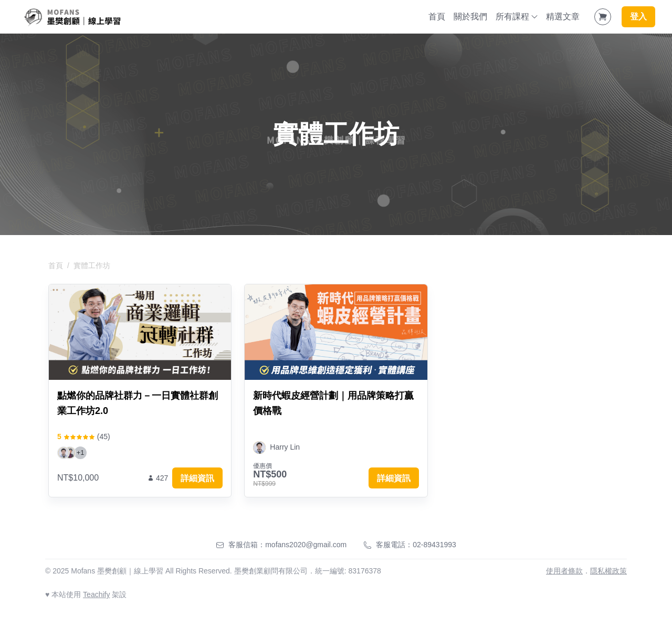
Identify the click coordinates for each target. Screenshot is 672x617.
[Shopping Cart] (603, 17)
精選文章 (563, 17)
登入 (638, 17)
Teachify (96, 594)
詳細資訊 (197, 478)
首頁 (437, 17)
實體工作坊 (92, 265)
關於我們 (470, 17)
